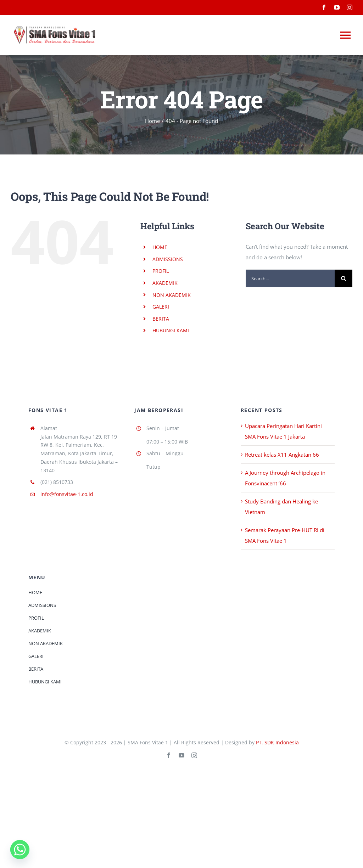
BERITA (161, 319)
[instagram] (350, 7)
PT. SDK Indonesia (277, 742)
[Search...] (290, 278)
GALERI (161, 307)
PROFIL (161, 271)
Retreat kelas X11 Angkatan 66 (282, 455)
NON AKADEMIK (172, 295)
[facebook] (324, 7)
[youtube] (337, 7)
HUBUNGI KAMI (171, 330)
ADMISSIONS (168, 259)
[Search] (344, 278)
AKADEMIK (165, 283)
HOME (160, 247)
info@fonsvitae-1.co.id (67, 494)
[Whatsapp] (20, 850)
